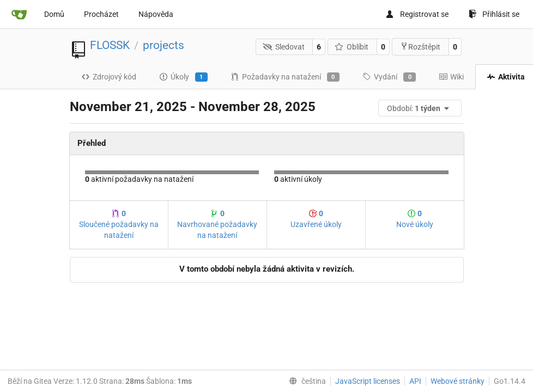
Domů (54, 14)
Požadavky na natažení (285, 77)
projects (163, 45)
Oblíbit (352, 47)
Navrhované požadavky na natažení (217, 224)
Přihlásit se (494, 14)
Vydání (389, 77)
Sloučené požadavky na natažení (119, 224)
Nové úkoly (415, 219)
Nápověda (156, 14)
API (415, 381)
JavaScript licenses (368, 381)
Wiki (451, 77)
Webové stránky (458, 381)
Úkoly (183, 77)
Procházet (101, 14)
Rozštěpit (420, 47)
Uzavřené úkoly (316, 219)
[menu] (421, 108)
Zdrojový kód (109, 77)
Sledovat (284, 47)
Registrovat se (417, 14)
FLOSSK (110, 45)
